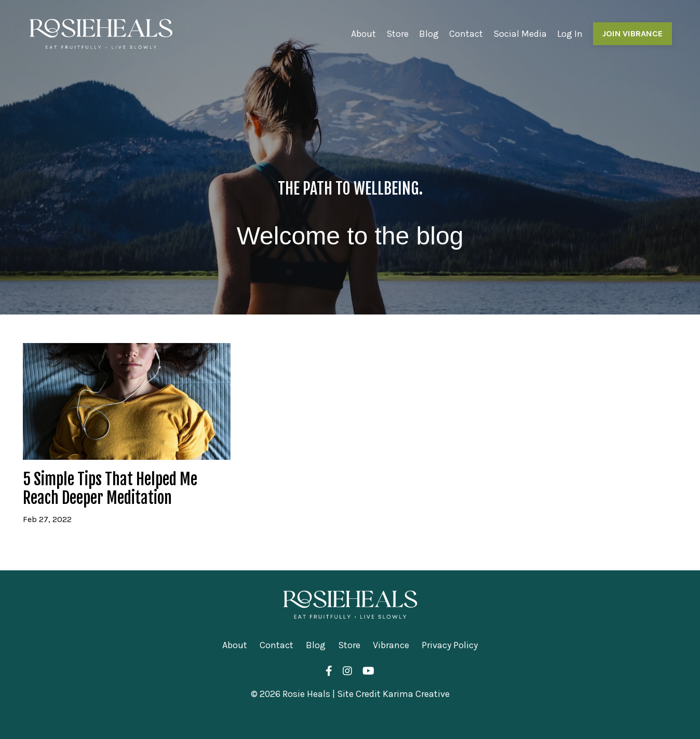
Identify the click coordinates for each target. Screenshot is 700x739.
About (364, 34)
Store (398, 34)
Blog (429, 34)
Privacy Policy (450, 645)
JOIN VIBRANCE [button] (632, 33)
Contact (466, 34)
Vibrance (391, 645)
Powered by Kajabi (350, 712)
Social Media (520, 34)
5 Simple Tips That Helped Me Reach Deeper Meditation (110, 489)
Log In (570, 34)
